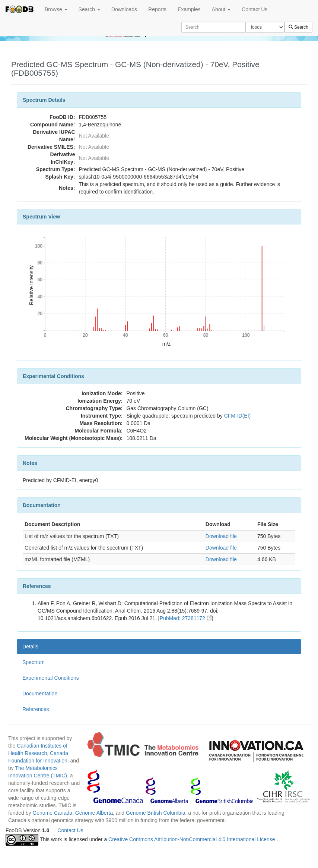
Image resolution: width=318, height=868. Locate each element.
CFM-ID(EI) (238, 416)
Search (89, 9)
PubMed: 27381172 (186, 618)
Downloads (124, 9)
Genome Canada (52, 813)
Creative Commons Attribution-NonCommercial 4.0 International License (192, 839)
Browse (56, 9)
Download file (221, 536)
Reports (157, 9)
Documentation (40, 694)
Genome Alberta (94, 813)
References (36, 709)
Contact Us (255, 9)
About (221, 9)
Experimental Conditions (51, 678)
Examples (189, 9)
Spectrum (34, 662)
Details (30, 647)
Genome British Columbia (156, 813)
